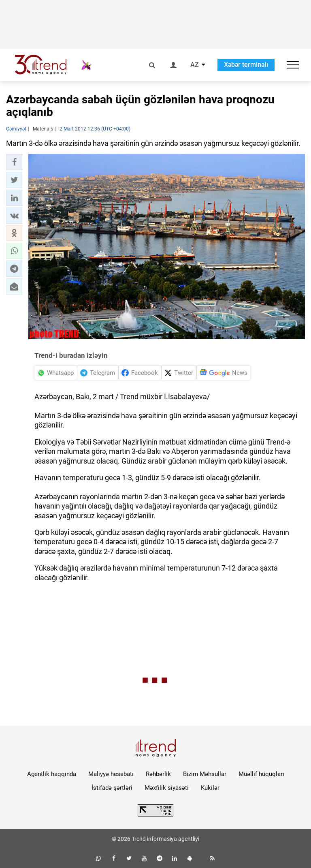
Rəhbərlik (158, 774)
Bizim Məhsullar (205, 774)
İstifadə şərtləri (112, 788)
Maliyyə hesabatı (111, 774)
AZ (195, 65)
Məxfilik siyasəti (167, 788)
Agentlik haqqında (52, 774)
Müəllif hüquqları (261, 774)
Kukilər (210, 788)
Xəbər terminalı (246, 65)
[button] (14, 162)
